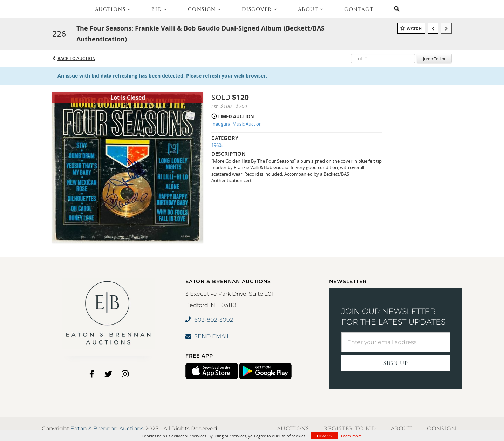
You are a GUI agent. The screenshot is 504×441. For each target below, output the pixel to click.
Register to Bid (350, 429)
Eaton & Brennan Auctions (107, 429)
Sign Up (396, 363)
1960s (217, 145)
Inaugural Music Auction (237, 124)
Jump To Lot (434, 59)
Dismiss (324, 436)
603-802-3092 (209, 320)
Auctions (293, 429)
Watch (414, 29)
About (401, 429)
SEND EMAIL (208, 336)
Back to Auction (76, 58)
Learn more (351, 436)
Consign (442, 429)
